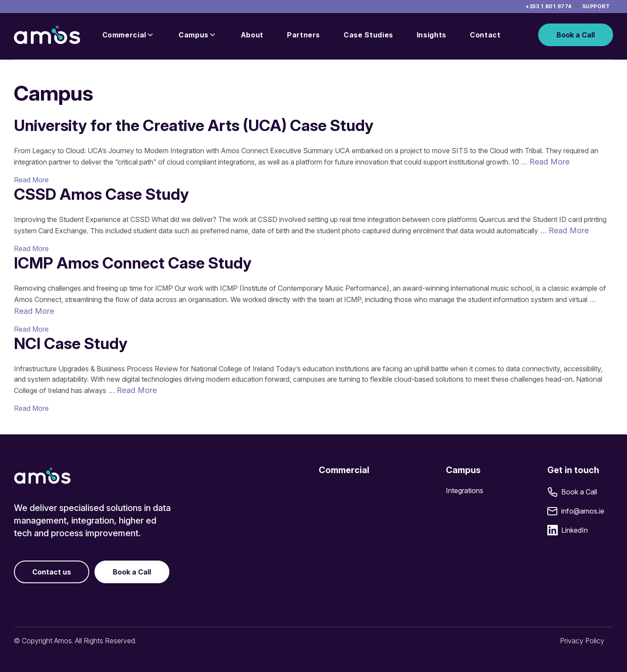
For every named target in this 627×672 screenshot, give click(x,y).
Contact (485, 35)
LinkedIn (575, 530)
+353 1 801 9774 (548, 6)
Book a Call (576, 35)
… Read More (544, 162)
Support (596, 6)
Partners (303, 35)
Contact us (52, 572)
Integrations (465, 491)
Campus (194, 35)
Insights (431, 35)
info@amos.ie (583, 511)
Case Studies (368, 35)
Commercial (124, 35)
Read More (31, 180)
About (252, 35)
